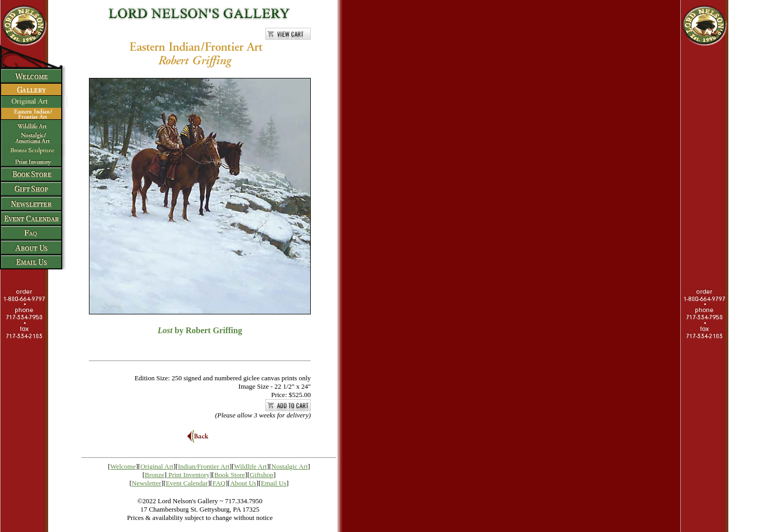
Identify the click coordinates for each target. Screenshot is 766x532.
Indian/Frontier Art (204, 466)
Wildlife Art (250, 466)
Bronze (155, 475)
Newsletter (147, 483)
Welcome (123, 466)
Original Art (157, 466)
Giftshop (262, 475)
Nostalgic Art (290, 466)
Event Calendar (187, 483)
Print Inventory (189, 475)
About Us (243, 483)
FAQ (219, 483)
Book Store (229, 475)
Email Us (274, 483)
